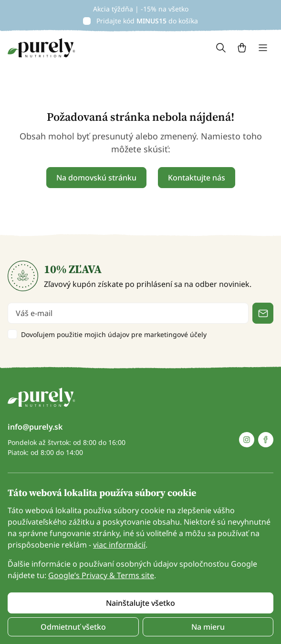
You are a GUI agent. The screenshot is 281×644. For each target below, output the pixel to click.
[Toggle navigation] (263, 48)
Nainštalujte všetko (140, 603)
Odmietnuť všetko (73, 627)
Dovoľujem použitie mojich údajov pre (114, 334)
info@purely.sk (35, 427)
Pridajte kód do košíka (147, 21)
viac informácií (119, 545)
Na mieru (208, 627)
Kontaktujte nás (197, 178)
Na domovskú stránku (96, 178)
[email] (128, 313)
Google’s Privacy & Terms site (101, 575)
